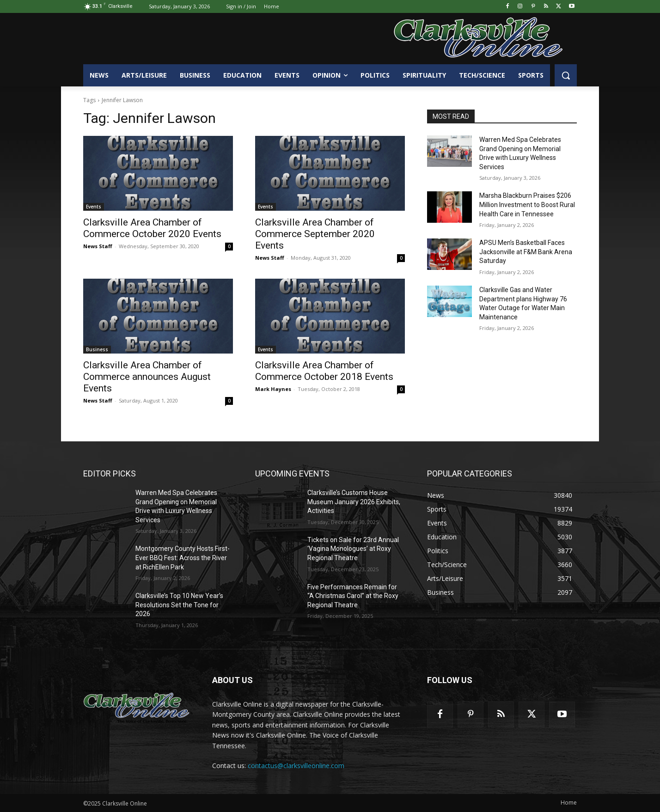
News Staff (98, 246)
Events (94, 207)
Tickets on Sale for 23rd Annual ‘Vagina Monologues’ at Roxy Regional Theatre (353, 549)
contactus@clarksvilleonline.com (296, 766)
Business (97, 349)
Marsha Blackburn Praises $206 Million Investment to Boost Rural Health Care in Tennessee (527, 205)
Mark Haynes (273, 389)
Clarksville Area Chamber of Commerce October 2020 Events (152, 228)
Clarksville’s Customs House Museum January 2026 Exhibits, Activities (354, 502)
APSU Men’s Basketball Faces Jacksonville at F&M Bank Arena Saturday (526, 252)
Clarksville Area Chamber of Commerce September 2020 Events (315, 234)
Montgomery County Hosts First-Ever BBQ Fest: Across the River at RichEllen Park (183, 558)
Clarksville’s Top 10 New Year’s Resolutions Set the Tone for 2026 (179, 605)
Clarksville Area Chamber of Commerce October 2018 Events (324, 371)
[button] (566, 75)
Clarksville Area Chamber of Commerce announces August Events (147, 377)
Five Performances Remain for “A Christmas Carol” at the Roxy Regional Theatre (353, 596)
